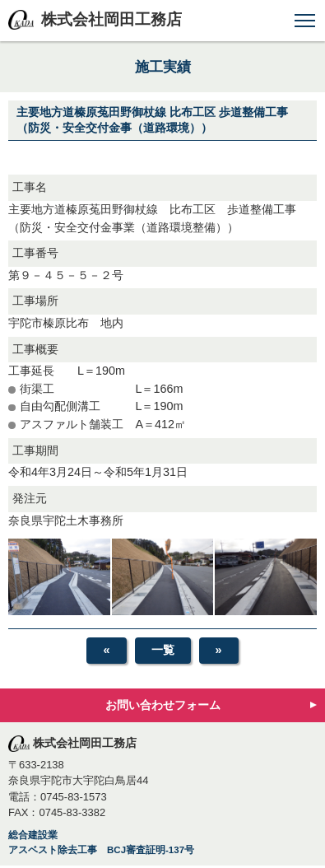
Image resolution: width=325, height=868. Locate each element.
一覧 (163, 650)
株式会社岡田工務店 (111, 19)
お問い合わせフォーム (163, 705)
